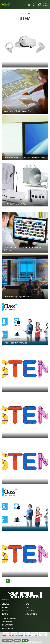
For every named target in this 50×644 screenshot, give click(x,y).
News (27, 604)
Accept (25, 640)
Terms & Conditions (9, 618)
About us (6, 604)
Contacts (6, 607)
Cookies (17, 640)
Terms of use (7, 622)
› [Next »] (15, 581)
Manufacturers (31, 614)
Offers (28, 607)
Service (5, 611)
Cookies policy (8, 628)
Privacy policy (8, 625)
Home (22, 13)
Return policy (30, 611)
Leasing (5, 614)
